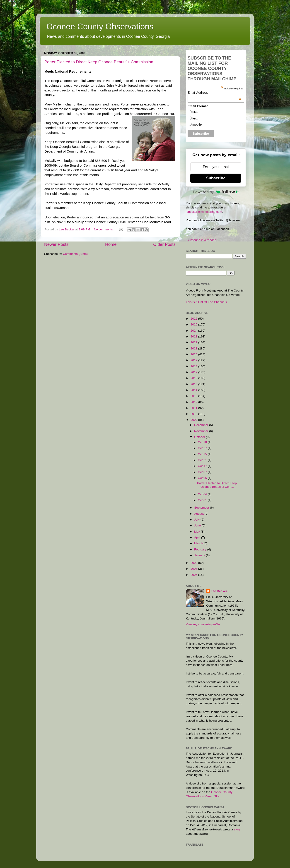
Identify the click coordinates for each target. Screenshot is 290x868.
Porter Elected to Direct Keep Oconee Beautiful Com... (217, 485)
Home (111, 244)
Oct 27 (203, 448)
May (197, 532)
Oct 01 (203, 500)
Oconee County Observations (100, 27)
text (195, 118)
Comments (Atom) (75, 254)
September (202, 508)
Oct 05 (203, 478)
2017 (194, 372)
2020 (194, 354)
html (195, 112)
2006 (194, 575)
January (200, 555)
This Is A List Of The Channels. (207, 302)
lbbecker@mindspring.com (204, 212)
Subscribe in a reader (201, 240)
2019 (194, 360)
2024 (194, 331)
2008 (194, 563)
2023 (194, 336)
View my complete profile (203, 624)
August (199, 514)
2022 (194, 342)
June (198, 525)
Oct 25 (203, 454)
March (199, 543)
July (197, 520)
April (198, 537)
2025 (194, 324)
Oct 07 (203, 472)
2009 (194, 420)
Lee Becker (219, 591)
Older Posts (164, 244)
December (202, 425)
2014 (194, 390)
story (237, 829)
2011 (194, 408)
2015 (194, 384)
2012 (194, 402)
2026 (194, 319)
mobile (197, 124)
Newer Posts (56, 244)
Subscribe (216, 178)
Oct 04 (203, 494)
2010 (194, 414)
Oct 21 (203, 460)
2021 (194, 348)
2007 (194, 569)
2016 (194, 378)
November (202, 431)
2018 (194, 366)
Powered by (216, 192)
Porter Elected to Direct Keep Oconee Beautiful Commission (99, 62)
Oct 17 (203, 466)
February (201, 549)
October (200, 437)
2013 (194, 396)
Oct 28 (203, 442)
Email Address (214, 93)
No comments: (104, 229)
